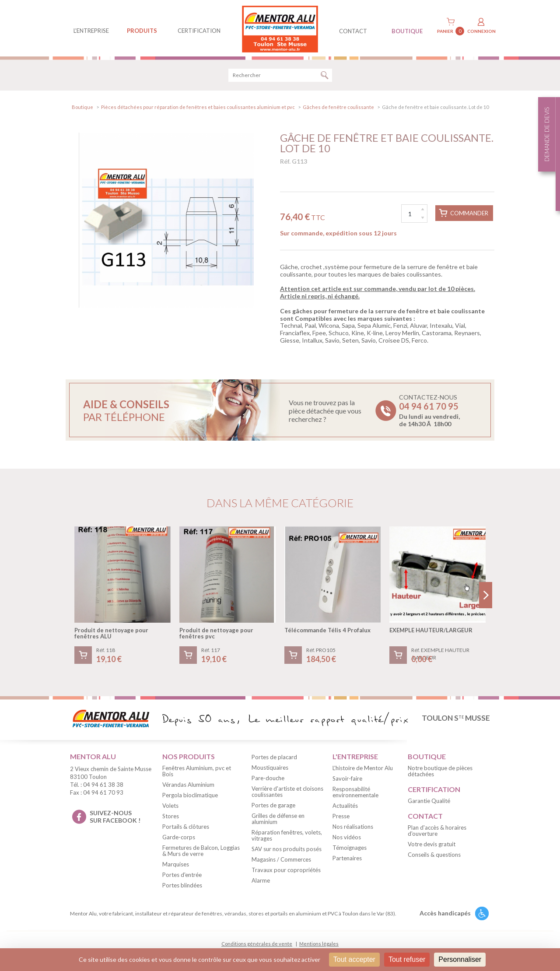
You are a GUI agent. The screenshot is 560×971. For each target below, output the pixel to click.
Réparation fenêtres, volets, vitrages (287, 837)
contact (353, 31)
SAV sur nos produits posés (287, 851)
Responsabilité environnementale (355, 793)
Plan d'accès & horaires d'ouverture (437, 832)
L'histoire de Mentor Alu (363, 769)
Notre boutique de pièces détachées (440, 772)
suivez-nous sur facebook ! (115, 818)
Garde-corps (179, 838)
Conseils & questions (434, 856)
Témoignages (350, 849)
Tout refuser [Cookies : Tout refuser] (407, 959)
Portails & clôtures (186, 828)
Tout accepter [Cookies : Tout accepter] (354, 959)
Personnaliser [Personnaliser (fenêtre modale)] (460, 959)
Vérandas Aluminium (188, 786)
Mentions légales (319, 945)
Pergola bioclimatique (190, 796)
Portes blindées (182, 887)
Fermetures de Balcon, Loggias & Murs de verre (201, 852)
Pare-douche (268, 780)
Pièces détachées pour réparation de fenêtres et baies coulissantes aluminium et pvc (198, 108)
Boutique (82, 108)
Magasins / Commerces (281, 861)
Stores (171, 817)
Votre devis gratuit (432, 845)
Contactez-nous (429, 412)
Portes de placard (274, 759)
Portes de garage (273, 807)
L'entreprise (91, 31)
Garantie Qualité (429, 802)
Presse (341, 817)
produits (142, 31)
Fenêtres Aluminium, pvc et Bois (197, 772)
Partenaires (347, 859)
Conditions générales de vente (257, 945)
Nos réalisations (353, 828)
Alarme (261, 882)
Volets (170, 807)
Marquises (176, 866)
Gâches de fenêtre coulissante (338, 108)
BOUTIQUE (407, 31)
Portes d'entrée (182, 876)
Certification (199, 31)
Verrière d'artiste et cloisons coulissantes (287, 793)
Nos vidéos (347, 838)
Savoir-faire (347, 780)
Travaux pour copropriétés (286, 872)
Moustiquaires (270, 769)
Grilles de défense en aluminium (278, 820)
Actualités (345, 807)
